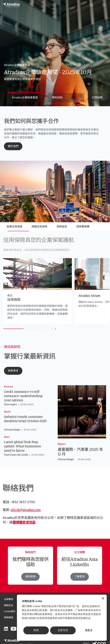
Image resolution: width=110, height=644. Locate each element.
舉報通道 (9, 618)
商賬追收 (62, 227)
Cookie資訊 (10, 612)
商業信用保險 (14, 227)
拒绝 (36, 630)
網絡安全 (9, 606)
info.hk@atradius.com (26, 510)
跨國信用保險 (39, 227)
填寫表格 (30, 583)
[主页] (11, 5)
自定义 (89, 630)
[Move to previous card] (46, 329)
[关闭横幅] (103, 599)
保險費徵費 (83, 227)
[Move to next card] (49, 329)
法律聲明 (9, 599)
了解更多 (80, 583)
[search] (92, 5)
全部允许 (63, 630)
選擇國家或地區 (24, 523)
